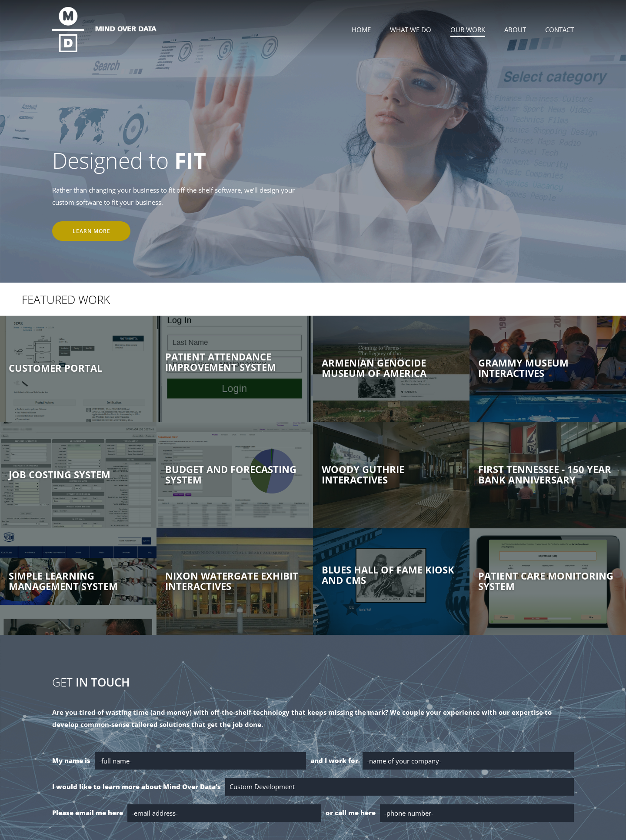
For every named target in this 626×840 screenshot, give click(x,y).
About (515, 30)
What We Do (411, 30)
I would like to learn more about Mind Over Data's (137, 787)
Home (361, 30)
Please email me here (88, 813)
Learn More (92, 231)
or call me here (351, 813)
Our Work (468, 30)
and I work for (334, 760)
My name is (71, 760)
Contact (559, 30)
